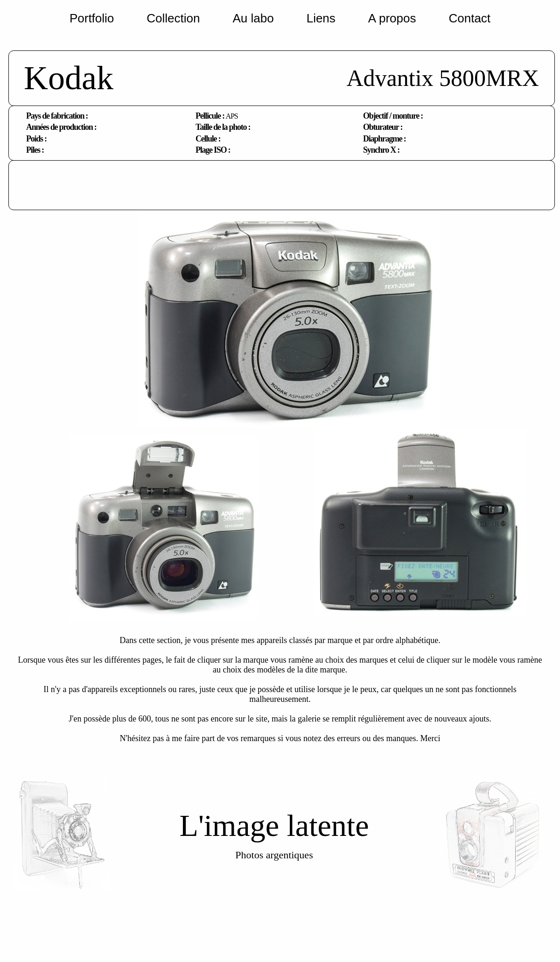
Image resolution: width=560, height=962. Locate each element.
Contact (469, 18)
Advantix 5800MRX (443, 78)
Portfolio (92, 18)
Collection (173, 18)
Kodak (69, 78)
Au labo (253, 18)
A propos (392, 18)
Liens (321, 18)
